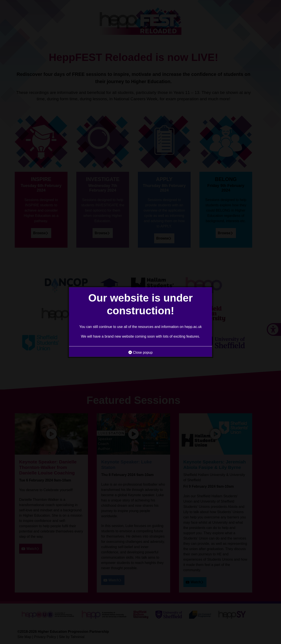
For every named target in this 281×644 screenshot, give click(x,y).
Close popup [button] (140, 352)
